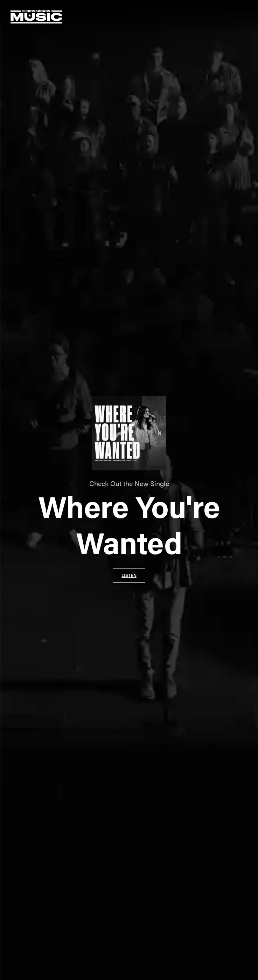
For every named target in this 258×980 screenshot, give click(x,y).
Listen (129, 576)
